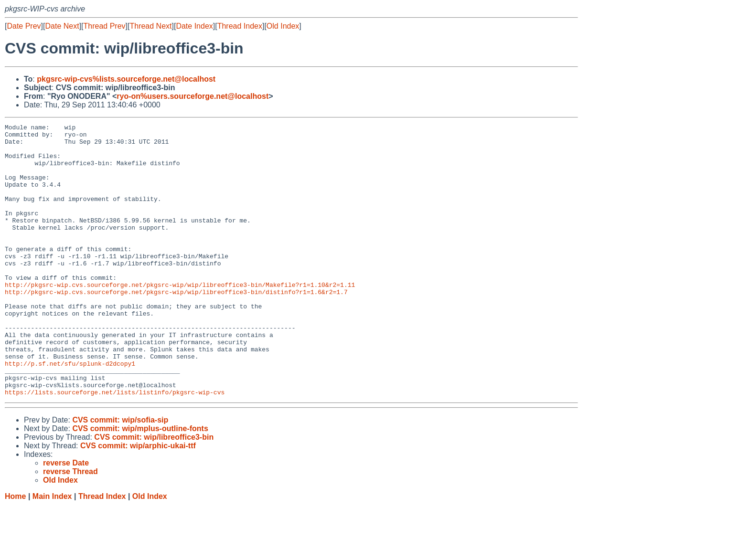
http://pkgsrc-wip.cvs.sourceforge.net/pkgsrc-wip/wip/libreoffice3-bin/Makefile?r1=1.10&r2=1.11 (180, 317)
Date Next (62, 26)
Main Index (52, 551)
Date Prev (24, 26)
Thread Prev (105, 26)
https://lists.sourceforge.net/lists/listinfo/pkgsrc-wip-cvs (115, 446)
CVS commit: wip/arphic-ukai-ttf (138, 500)
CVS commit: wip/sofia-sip (120, 474)
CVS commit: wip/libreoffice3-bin (154, 491)
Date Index (194, 26)
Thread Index (240, 26)
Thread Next (150, 26)
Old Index (283, 26)
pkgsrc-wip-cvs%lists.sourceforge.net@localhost (126, 79)
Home (15, 551)
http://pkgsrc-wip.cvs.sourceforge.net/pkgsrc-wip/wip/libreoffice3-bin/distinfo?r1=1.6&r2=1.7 (176, 326)
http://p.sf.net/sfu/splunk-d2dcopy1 (70, 412)
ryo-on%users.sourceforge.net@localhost (193, 96)
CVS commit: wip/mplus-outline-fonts (140, 483)
